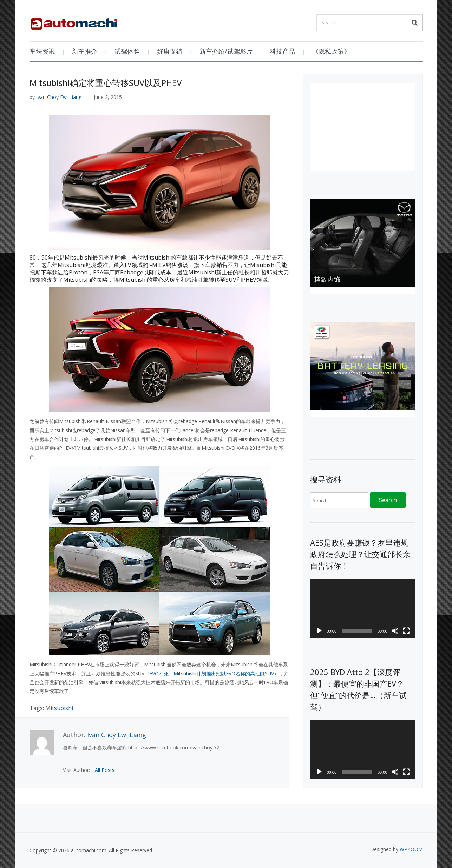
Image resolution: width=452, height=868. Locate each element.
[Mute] (395, 631)
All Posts (105, 770)
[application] (363, 608)
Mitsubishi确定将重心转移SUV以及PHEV (106, 83)
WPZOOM (411, 849)
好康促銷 (170, 51)
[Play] (319, 631)
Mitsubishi (59, 708)
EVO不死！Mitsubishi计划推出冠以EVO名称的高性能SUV (212, 673)
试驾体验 (127, 51)
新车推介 (85, 51)
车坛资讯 (42, 51)
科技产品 (282, 51)
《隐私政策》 (331, 51)
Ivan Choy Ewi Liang (59, 97)
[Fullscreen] (406, 631)
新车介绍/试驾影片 (226, 51)
